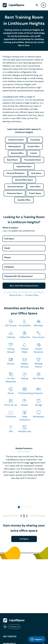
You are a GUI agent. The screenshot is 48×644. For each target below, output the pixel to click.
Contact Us (14, 627)
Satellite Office (24, 200)
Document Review (15, 187)
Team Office (35, 187)
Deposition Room (24, 167)
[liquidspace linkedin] (5, 627)
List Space (24, 539)
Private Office (34, 147)
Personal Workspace (16, 173)
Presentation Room (33, 160)
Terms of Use (15, 295)
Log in (5, 231)
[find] (37, 5)
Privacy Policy (32, 295)
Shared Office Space (24, 180)
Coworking (35, 140)
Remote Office (17, 153)
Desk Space (36, 173)
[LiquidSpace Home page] (14, 5)
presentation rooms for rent (16, 100)
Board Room (12, 160)
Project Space (35, 193)
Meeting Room (15, 147)
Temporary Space (15, 193)
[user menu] (44, 5)
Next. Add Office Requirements (24, 286)
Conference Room (16, 140)
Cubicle (34, 153)
